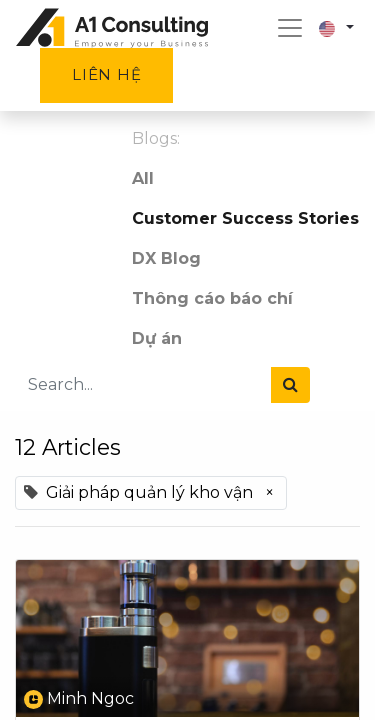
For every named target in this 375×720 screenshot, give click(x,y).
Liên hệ (106, 74)
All (143, 178)
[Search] (290, 385)
